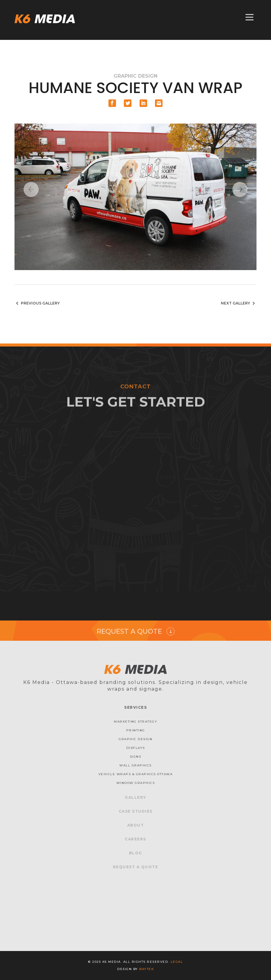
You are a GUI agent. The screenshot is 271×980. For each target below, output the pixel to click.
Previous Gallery (37, 303)
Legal (177, 962)
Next (240, 189)
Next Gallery (239, 303)
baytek (147, 969)
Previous (31, 189)
